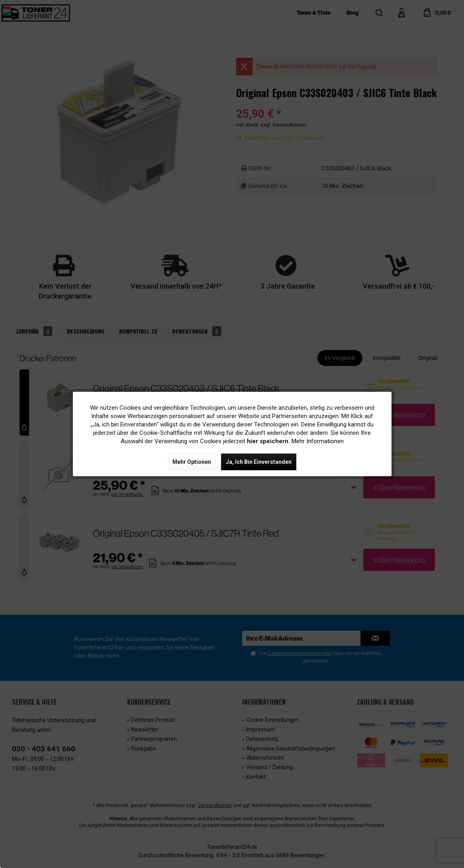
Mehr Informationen (318, 441)
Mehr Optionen (192, 462)
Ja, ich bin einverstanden (259, 462)
